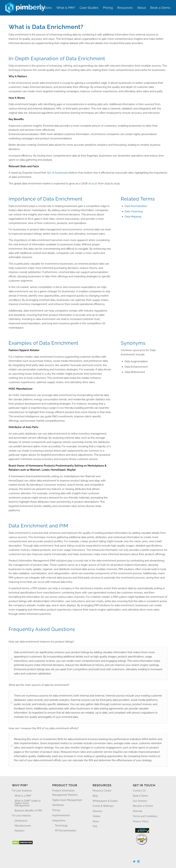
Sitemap (138, 811)
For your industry (22, 816)
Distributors (21, 821)
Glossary (98, 811)
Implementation (61, 815)
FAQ (95, 826)
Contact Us (139, 791)
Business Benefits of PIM (28, 811)
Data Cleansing (134, 211)
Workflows (58, 805)
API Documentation (66, 831)
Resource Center (102, 791)
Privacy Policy (141, 821)
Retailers (20, 831)
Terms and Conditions (145, 816)
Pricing (56, 810)
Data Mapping (133, 217)
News (96, 821)
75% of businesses (57, 173)
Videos (97, 816)
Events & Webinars (103, 806)
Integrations (59, 821)
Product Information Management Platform (65, 793)
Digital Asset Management (67, 800)
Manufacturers (23, 826)
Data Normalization (136, 206)
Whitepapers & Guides (105, 801)
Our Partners (140, 801)
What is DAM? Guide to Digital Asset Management (28, 803)
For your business (22, 791)
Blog (95, 796)
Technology (61, 826)
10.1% (94, 184)
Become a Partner (143, 806)
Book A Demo (140, 796)
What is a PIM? (23, 796)
